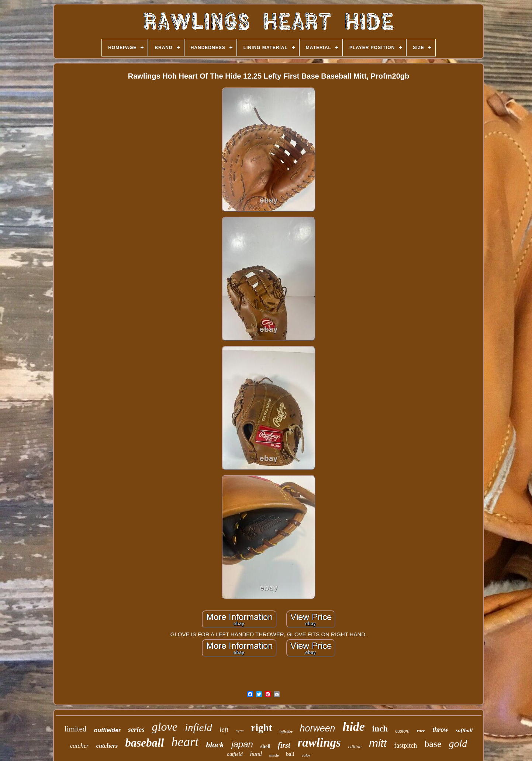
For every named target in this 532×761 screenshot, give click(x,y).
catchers (107, 746)
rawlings (319, 743)
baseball (144, 743)
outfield (235, 754)
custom (402, 731)
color (306, 755)
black (215, 745)
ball (290, 754)
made (274, 755)
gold (458, 743)
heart (185, 742)
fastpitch (405, 745)
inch (380, 729)
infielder (286, 732)
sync (240, 731)
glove (165, 727)
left (224, 729)
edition (355, 746)
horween (318, 728)
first (284, 745)
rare (421, 731)
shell (265, 746)
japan (242, 744)
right (262, 728)
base (433, 744)
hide (354, 726)
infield (198, 727)
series (136, 729)
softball (464, 730)
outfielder (107, 730)
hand (256, 754)
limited (76, 729)
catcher (80, 746)
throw (440, 730)
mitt (378, 743)
